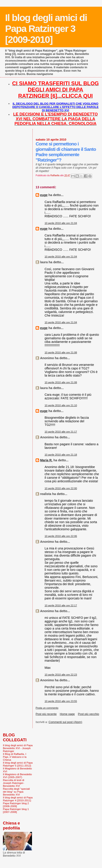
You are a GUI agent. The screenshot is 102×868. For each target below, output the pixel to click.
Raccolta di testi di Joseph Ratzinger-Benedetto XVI (14, 783)
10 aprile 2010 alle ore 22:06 (61, 536)
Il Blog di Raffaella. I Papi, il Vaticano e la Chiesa (15, 757)
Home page (67, 714)
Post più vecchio (88, 714)
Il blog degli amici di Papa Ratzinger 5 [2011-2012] (18, 764)
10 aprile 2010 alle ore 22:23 (61, 675)
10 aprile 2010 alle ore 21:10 (61, 405)
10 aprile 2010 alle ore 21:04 (61, 223)
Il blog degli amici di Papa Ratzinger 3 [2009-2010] (46, 29)
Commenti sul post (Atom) (65, 722)
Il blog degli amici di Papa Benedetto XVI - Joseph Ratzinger (18, 748)
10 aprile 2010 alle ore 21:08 (61, 352)
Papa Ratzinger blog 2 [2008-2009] (16, 805)
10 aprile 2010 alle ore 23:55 (61, 701)
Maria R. (46, 460)
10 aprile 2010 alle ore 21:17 (61, 432)
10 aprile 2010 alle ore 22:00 (61, 488)
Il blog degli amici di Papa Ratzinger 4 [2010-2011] (18, 799)
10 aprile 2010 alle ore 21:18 (61, 455)
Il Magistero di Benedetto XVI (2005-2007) (17, 776)
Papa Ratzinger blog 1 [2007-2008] (16, 810)
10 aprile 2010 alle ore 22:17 (61, 605)
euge (44, 195)
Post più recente (46, 714)
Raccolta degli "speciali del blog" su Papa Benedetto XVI (16, 792)
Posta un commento (47, 708)
